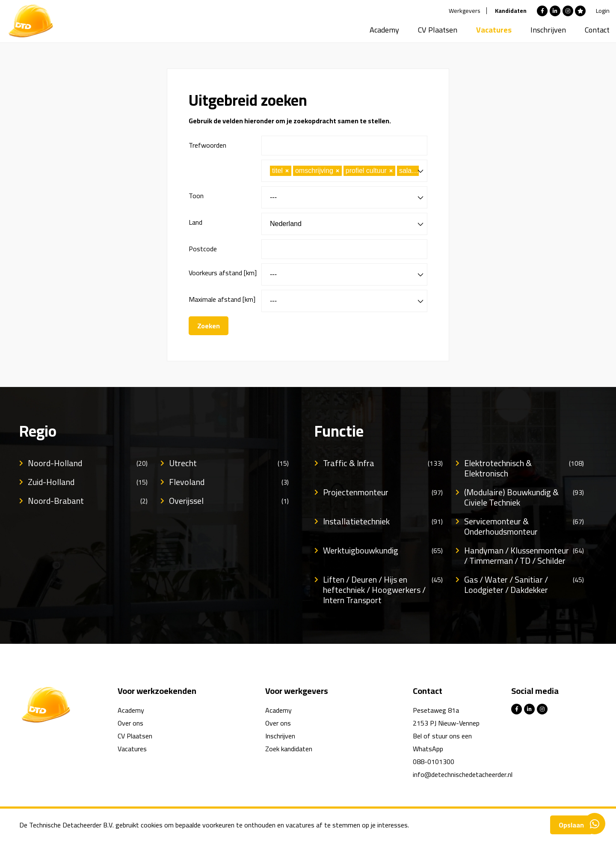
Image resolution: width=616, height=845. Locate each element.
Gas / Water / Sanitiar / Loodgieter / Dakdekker (524, 585)
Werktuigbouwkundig (383, 550)
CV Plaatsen (438, 30)
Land (195, 222)
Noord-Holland (88, 463)
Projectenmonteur (383, 492)
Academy (384, 30)
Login (603, 11)
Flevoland (229, 482)
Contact (597, 30)
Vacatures (494, 30)
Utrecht (229, 463)
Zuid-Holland (88, 482)
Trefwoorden (207, 145)
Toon (196, 196)
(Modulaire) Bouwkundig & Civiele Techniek (524, 497)
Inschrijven (548, 30)
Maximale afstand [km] (222, 299)
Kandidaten (511, 11)
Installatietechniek (383, 521)
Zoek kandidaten (289, 749)
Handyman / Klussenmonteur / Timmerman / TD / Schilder (524, 556)
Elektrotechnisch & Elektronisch (524, 468)
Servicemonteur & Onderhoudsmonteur (524, 527)
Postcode (203, 249)
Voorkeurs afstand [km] (223, 273)
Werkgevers (465, 11)
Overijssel (229, 501)
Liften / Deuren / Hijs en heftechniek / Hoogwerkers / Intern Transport (383, 590)
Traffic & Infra (383, 463)
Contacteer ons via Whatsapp (595, 824)
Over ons (130, 723)
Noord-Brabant (88, 501)
